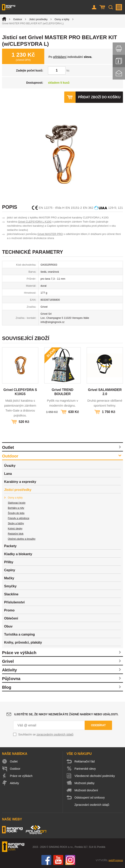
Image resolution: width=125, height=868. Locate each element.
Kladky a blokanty (18, 554)
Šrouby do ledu (16, 513)
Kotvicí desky (15, 529)
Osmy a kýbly (62, 19)
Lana (8, 474)
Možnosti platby (85, 783)
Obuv (8, 626)
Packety (10, 546)
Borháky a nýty (16, 508)
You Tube (58, 860)
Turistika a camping (19, 634)
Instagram (70, 860)
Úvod (4, 19)
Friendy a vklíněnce (19, 518)
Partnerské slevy (85, 769)
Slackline (11, 594)
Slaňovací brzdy (17, 503)
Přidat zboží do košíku (99, 97)
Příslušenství (14, 602)
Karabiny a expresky (20, 482)
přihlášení (60, 57)
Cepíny (10, 570)
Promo (9, 610)
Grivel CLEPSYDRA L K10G (35, 222)
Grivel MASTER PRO (50, 234)
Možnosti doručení (86, 790)
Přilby (9, 562)
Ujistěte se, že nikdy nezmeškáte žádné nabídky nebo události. (66, 714)
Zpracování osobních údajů (92, 805)
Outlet (8, 447)
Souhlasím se (46, 734)
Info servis (119, 61)
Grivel (8, 661)
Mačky (9, 578)
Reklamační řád (85, 761)
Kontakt (119, 73)
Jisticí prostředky (38, 19)
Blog (7, 687)
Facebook (46, 860)
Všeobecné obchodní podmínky (95, 776)
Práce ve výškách (19, 653)
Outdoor (18, 19)
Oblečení (11, 618)
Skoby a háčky (16, 523)
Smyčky (10, 586)
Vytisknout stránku (119, 49)
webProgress (116, 860)
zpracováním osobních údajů (55, 734)
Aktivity (9, 670)
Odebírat (98, 725)
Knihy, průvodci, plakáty (23, 642)
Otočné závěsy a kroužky (22, 539)
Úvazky (10, 466)
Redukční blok (16, 534)
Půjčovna (11, 679)
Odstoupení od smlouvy (90, 798)
